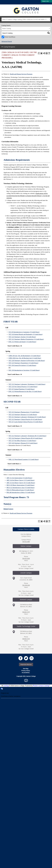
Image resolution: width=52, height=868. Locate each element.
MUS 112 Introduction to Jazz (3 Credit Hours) (20, 488)
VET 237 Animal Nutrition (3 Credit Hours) (22, 389)
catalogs (6, 686)
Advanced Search (7, 41)
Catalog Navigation (9, 47)
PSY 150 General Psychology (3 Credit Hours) (22, 365)
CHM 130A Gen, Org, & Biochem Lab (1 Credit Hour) (25, 358)
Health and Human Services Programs (21, 74)
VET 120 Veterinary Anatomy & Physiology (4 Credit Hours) (27, 361)
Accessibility (26, 673)
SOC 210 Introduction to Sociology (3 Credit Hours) (24, 370)
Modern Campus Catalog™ (42, 686)
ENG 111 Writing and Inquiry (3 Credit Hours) (22, 342)
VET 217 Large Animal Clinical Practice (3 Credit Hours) (26, 422)
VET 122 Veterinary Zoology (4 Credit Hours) (22, 337)
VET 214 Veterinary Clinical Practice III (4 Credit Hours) (26, 438)
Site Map (26, 669)
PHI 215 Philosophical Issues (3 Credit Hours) (20, 490)
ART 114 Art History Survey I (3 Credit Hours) (20, 480)
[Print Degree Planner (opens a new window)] (39, 53)
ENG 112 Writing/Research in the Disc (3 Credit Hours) (25, 391)
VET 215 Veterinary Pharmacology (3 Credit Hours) (24, 412)
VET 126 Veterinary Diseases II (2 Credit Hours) (23, 443)
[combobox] (26, 19)
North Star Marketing (26, 680)
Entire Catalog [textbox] (7, 28)
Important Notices (26, 664)
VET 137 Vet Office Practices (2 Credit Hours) (22, 441)
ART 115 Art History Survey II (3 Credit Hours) (21, 483)
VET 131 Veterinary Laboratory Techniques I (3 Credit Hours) (27, 384)
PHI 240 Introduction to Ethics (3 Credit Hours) (21, 492)
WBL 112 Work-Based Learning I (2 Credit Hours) (24, 459)
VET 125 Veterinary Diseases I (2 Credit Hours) (23, 415)
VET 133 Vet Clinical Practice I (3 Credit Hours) (23, 387)
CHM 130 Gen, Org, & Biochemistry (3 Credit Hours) (25, 356)
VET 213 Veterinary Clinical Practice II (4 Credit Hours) (25, 419)
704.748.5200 (26, 585)
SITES (39, 2)
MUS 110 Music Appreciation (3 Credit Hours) (20, 485)
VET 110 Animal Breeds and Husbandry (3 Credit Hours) (26, 334)
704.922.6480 (26, 542)
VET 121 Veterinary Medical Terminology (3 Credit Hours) (26, 339)
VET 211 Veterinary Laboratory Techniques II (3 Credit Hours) (27, 417)
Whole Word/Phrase (10, 37)
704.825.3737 (26, 612)
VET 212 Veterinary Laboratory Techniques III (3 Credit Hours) (27, 436)
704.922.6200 (26, 559)
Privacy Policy (26, 671)
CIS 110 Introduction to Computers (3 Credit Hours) (24, 332)
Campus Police (26, 536)
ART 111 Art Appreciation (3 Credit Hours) (19, 478)
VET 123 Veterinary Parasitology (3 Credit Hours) (23, 363)
